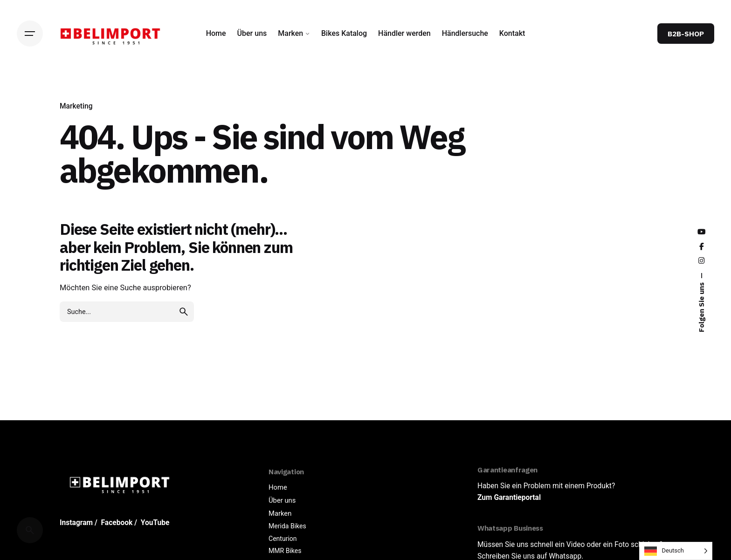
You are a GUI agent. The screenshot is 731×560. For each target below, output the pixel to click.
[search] (184, 312)
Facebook (117, 523)
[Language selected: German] (676, 551)
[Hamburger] (30, 34)
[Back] (30, 97)
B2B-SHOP (686, 34)
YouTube (155, 523)
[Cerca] (30, 530)
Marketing (76, 106)
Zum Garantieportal (509, 498)
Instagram (76, 523)
